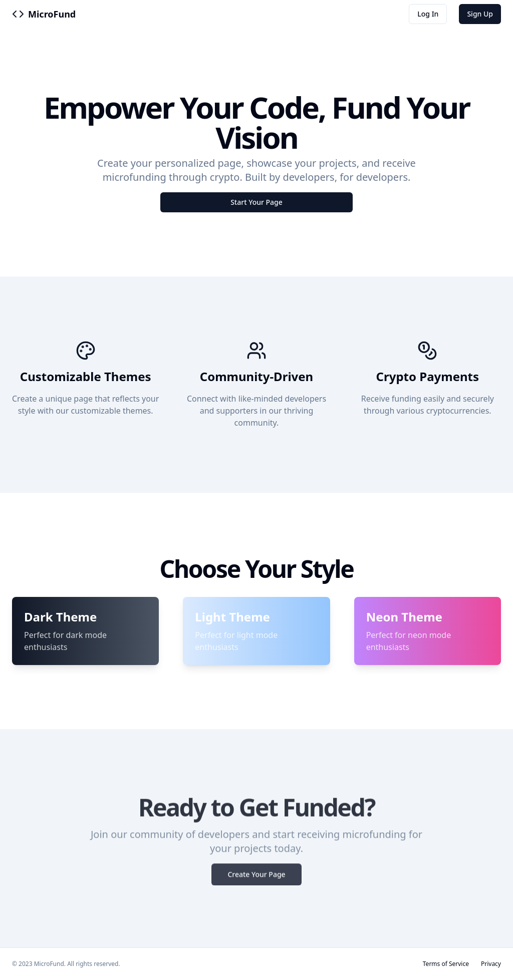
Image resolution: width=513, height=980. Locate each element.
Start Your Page (256, 202)
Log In (428, 14)
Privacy (491, 964)
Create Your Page (256, 878)
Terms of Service (446, 964)
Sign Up (480, 14)
